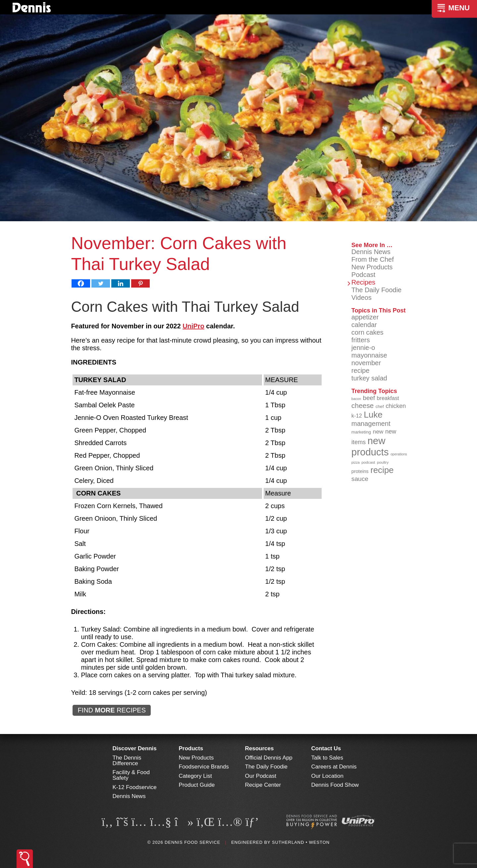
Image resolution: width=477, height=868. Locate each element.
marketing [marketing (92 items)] (361, 432)
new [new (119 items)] (378, 432)
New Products (372, 267)
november (366, 363)
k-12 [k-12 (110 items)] (357, 416)
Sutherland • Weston (301, 842)
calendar (364, 325)
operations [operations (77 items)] (399, 454)
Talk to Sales (327, 758)
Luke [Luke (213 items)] (373, 415)
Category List (195, 776)
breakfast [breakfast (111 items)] (388, 398)
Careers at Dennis (334, 767)
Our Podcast (261, 776)
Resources (260, 748)
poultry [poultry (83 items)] (383, 462)
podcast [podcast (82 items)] (368, 462)
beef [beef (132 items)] (369, 398)
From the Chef (373, 259)
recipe (360, 370)
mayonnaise (369, 355)
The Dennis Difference (127, 761)
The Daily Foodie (376, 290)
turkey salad (369, 378)
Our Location (327, 776)
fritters (361, 340)
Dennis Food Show (335, 785)
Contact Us (326, 748)
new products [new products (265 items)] (370, 446)
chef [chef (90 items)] (380, 406)
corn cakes (368, 332)
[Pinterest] (140, 283)
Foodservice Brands (204, 767)
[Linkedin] (121, 283)
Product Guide (197, 785)
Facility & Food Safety (131, 775)
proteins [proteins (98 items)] (360, 471)
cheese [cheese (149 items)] (363, 405)
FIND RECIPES (112, 710)
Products (191, 748)
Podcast (363, 275)
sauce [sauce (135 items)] (360, 479)
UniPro (193, 326)
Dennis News (371, 252)
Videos (362, 298)
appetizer (365, 317)
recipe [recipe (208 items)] (382, 470)
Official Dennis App (269, 758)
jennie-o (363, 348)
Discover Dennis (135, 748)
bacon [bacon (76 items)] (356, 399)
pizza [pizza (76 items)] (356, 462)
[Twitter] (101, 283)
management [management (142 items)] (371, 424)
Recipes (363, 282)
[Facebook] (81, 283)
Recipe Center (263, 785)
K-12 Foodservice (135, 787)
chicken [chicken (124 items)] (396, 406)
